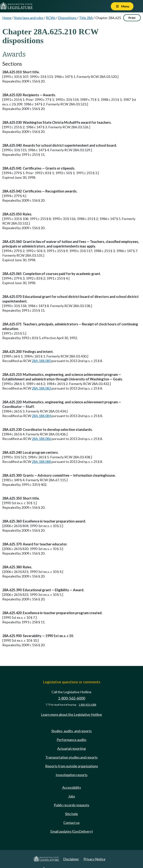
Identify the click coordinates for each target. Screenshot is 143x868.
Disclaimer (71, 859)
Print (132, 18)
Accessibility (72, 787)
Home (7, 18)
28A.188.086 (41, 439)
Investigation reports (72, 775)
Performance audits (71, 740)
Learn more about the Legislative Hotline (71, 714)
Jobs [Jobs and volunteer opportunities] (72, 796)
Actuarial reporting (71, 748)
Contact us (71, 823)
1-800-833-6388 (87, 705)
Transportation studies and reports (71, 757)
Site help (71, 814)
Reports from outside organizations (72, 766)
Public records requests (71, 805)
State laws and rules (29, 18)
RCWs (51, 18)
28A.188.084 (41, 416)
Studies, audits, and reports (71, 731)
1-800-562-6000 (72, 698)
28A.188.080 (41, 361)
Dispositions (67, 18)
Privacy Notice (94, 859)
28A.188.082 (41, 388)
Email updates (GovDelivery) (72, 831)
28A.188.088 (41, 462)
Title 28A (86, 18)
